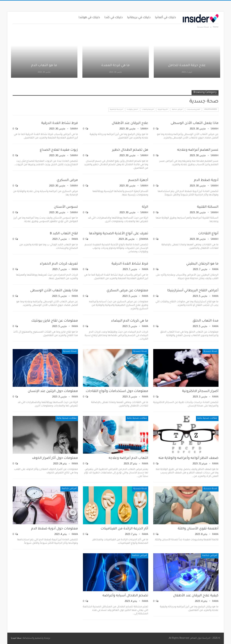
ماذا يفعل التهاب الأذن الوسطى (194, 123)
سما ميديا (16, 638)
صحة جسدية (210, 351)
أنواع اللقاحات (208, 234)
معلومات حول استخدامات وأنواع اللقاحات (117, 391)
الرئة (145, 207)
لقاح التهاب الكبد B (64, 234)
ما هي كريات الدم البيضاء (130, 321)
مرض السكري (67, 180)
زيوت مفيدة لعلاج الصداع (59, 150)
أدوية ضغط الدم (206, 180)
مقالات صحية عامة (207, 418)
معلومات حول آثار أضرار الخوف (55, 458)
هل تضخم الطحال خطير (130, 150)
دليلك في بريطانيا (139, 18)
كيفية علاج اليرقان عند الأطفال (196, 596)
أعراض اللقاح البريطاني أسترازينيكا (193, 291)
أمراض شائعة (177, 110)
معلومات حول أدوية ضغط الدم (55, 529)
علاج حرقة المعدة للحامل (187, 66)
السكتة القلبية (208, 207)
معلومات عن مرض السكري (127, 291)
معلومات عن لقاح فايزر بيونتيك (55, 321)
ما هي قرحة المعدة (115, 66)
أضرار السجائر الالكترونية (200, 391)
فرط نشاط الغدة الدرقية (60, 123)
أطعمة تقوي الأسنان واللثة (198, 529)
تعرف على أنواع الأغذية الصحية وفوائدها (119, 234)
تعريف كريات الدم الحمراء (59, 264)
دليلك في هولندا (89, 18)
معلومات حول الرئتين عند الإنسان (53, 391)
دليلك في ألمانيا (166, 18)
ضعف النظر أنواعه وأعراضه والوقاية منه (189, 458)
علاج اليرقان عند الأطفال (130, 123)
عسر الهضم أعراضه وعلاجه (198, 150)
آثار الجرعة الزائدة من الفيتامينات (124, 529)
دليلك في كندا (114, 18)
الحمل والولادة (132, 110)
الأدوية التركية (163, 110)
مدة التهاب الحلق (206, 321)
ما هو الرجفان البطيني (202, 264)
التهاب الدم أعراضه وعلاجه (128, 458)
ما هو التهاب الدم (44, 66)
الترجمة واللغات (148, 110)
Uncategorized (211, 110)
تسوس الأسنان (66, 207)
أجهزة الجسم (138, 180)
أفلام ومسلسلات (193, 110)
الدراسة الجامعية (116, 110)
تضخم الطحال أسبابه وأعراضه (125, 596)
